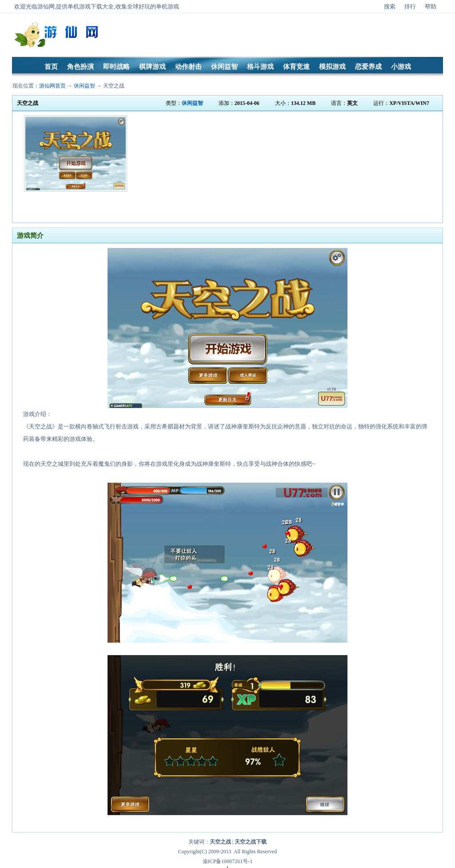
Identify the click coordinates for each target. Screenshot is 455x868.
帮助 (431, 6)
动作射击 (188, 67)
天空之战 (114, 86)
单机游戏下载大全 (91, 6)
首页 (51, 67)
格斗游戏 (260, 67)
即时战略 (116, 67)
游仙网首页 (52, 86)
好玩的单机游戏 (159, 6)
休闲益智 (224, 67)
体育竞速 (296, 67)
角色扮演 (80, 67)
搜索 (390, 6)
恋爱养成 (368, 67)
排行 (410, 6)
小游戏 (401, 67)
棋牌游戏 (152, 67)
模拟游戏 (332, 67)
